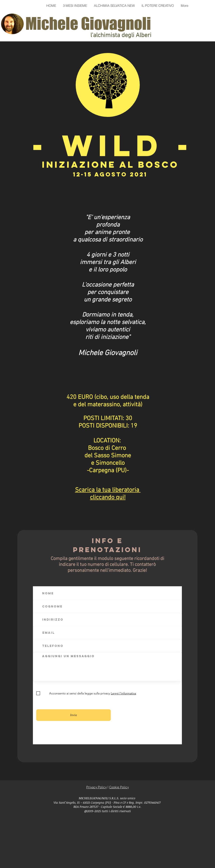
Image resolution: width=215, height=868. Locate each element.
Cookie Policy (119, 787)
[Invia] (73, 715)
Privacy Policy (96, 787)
